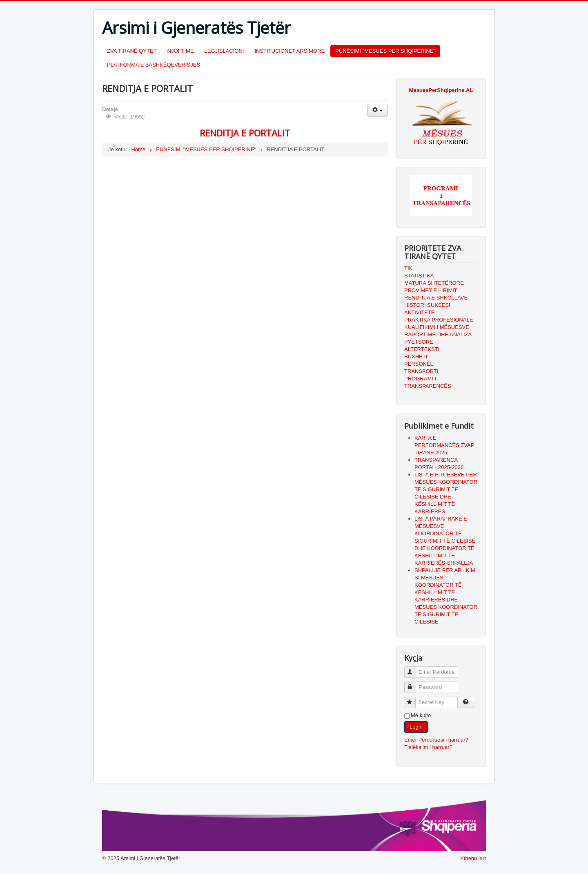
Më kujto (421, 715)
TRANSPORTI (421, 371)
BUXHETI (416, 357)
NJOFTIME (181, 51)
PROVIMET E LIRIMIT (431, 290)
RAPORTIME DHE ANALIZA (438, 334)
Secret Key (413, 699)
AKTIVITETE (419, 312)
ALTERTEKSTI (422, 349)
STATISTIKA (419, 276)
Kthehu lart (473, 858)
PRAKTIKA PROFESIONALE (439, 320)
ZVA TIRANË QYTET (132, 51)
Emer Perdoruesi (414, 669)
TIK (408, 268)
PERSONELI (419, 364)
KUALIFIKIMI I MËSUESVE (437, 327)
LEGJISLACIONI (224, 51)
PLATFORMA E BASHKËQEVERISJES (154, 65)
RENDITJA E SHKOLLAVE (436, 298)
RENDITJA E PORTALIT (245, 133)
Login (416, 727)
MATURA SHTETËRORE (434, 283)
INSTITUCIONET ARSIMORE (290, 51)
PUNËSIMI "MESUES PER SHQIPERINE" (385, 51)
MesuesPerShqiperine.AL (441, 90)
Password (414, 684)
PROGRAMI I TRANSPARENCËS (428, 382)
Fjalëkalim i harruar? (428, 747)
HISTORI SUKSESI (427, 305)
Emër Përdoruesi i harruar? (436, 740)
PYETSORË (419, 342)
